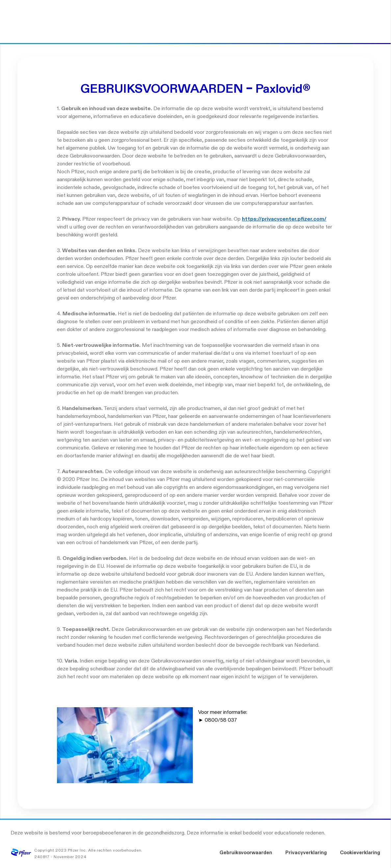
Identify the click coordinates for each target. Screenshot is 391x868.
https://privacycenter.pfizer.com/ (284, 219)
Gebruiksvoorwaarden (246, 853)
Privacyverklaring (306, 853)
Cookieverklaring (360, 853)
